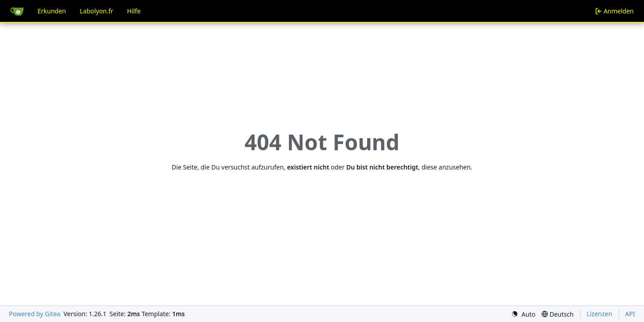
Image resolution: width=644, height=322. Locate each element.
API (630, 314)
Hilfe (134, 11)
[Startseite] (17, 11)
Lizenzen (600, 314)
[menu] (523, 314)
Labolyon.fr (97, 11)
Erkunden (52, 11)
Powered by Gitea (35, 314)
